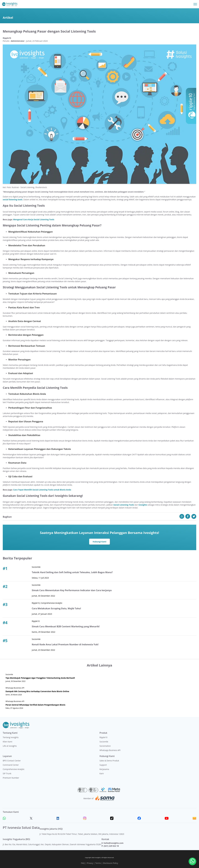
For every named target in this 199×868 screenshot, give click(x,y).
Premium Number (11, 778)
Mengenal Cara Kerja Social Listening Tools (34, 219)
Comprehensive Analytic (14, 769)
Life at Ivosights (10, 746)
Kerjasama (104, 769)
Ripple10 (103, 737)
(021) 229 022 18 (111, 846)
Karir (102, 773)
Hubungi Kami (100, 542)
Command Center (11, 765)
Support (103, 765)
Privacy (90, 863)
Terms (98, 863)
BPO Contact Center (12, 761)
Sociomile (104, 742)
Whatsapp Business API (110, 750)
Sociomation (105, 746)
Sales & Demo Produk (109, 761)
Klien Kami (8, 742)
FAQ (83, 863)
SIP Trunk (7, 773)
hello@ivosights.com (114, 843)
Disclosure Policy (110, 863)
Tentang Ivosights (11, 737)
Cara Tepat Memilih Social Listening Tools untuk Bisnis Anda (42, 490)
